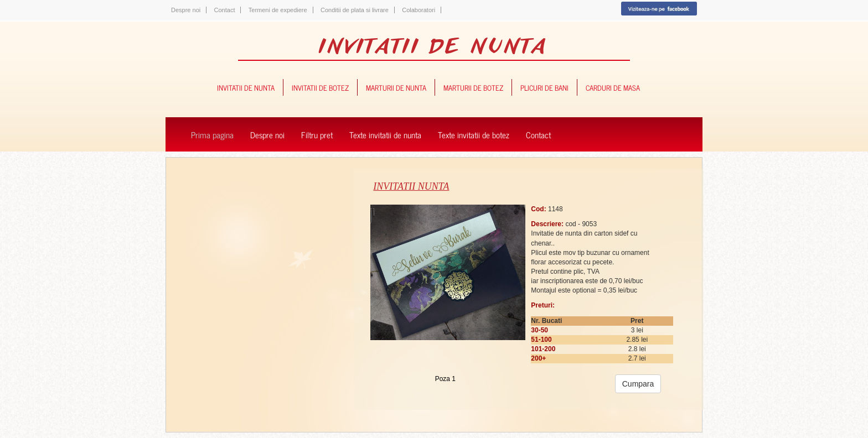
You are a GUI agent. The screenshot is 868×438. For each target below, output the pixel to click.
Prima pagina (212, 134)
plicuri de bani (544, 87)
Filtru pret (317, 134)
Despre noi (186, 10)
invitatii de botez (320, 87)
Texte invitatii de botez (474, 134)
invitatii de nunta (246, 87)
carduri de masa (613, 87)
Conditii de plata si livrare (355, 10)
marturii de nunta (396, 87)
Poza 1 (445, 379)
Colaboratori (418, 10)
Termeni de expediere (278, 10)
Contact (225, 10)
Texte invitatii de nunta (385, 134)
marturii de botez (473, 87)
